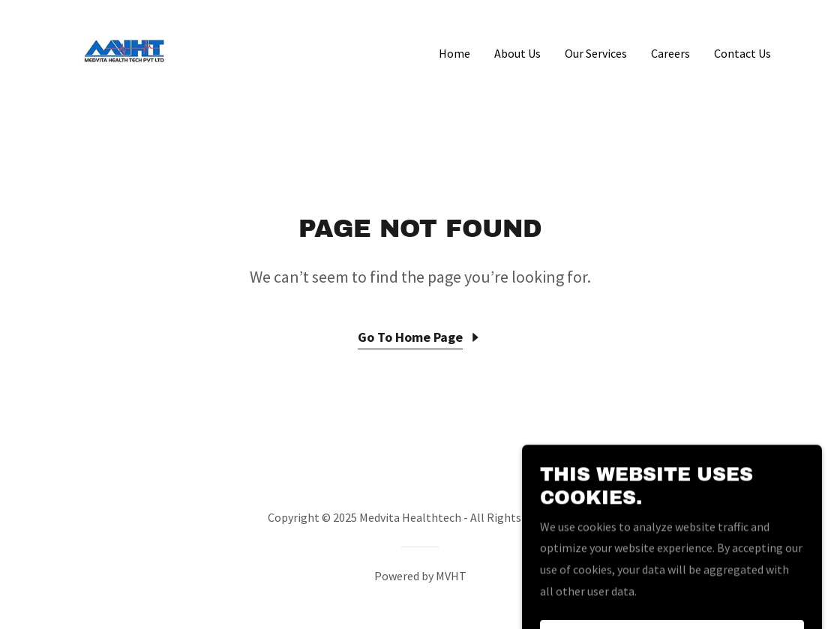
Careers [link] (670, 53)
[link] (124, 49)
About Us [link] (517, 53)
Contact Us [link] (742, 53)
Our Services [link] (596, 53)
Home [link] (454, 53)
